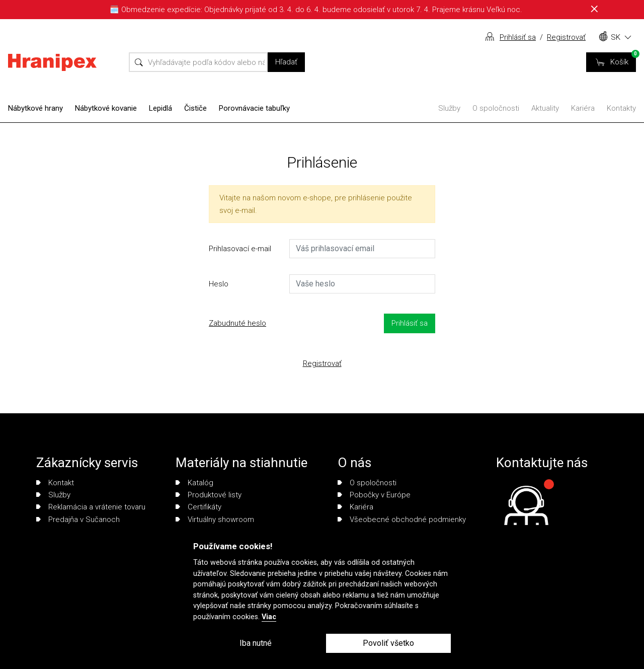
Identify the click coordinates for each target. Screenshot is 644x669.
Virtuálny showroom (215, 519)
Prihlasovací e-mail (240, 249)
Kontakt (55, 483)
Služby (449, 108)
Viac (269, 617)
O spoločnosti (496, 108)
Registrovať (566, 37)
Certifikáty (198, 507)
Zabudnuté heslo (237, 323)
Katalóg (194, 483)
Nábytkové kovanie (106, 108)
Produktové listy (209, 495)
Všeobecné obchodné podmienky (402, 519)
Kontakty (621, 108)
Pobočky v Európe (374, 495)
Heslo (219, 284)
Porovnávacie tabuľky (254, 108)
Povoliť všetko (388, 643)
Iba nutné (256, 643)
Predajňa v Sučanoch (78, 519)
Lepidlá (160, 108)
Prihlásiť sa (518, 37)
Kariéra (583, 108)
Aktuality (545, 108)
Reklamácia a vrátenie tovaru (91, 507)
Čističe (195, 108)
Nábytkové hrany (35, 108)
